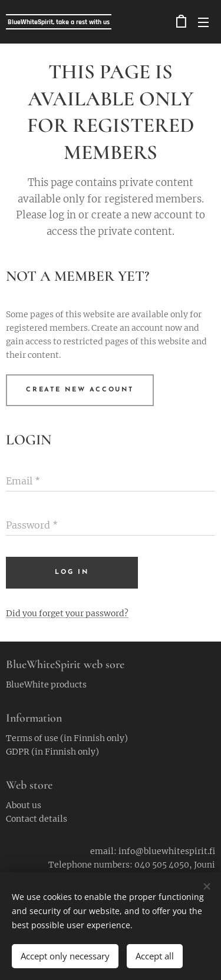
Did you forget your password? (67, 613)
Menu (203, 22)
